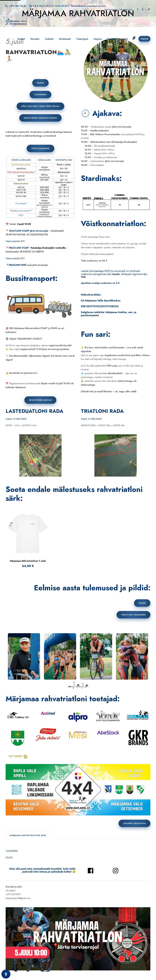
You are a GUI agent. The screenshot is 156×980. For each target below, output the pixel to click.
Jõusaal (21, 39)
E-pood (144, 39)
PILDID (9, 858)
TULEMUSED (12, 851)
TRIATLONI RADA (102, 411)
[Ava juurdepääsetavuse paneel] (6, 974)
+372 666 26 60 (18, 6)
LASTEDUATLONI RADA (34, 411)
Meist (125, 39)
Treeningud (82, 39)
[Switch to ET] (149, 9)
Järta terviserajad (111, 9)
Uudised (49, 39)
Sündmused (65, 39)
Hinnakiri (35, 39)
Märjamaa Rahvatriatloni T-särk (28, 561)
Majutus (98, 39)
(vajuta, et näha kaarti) (16, 419)
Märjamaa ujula (126, 9)
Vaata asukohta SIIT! (15, 241)
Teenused (112, 39)
